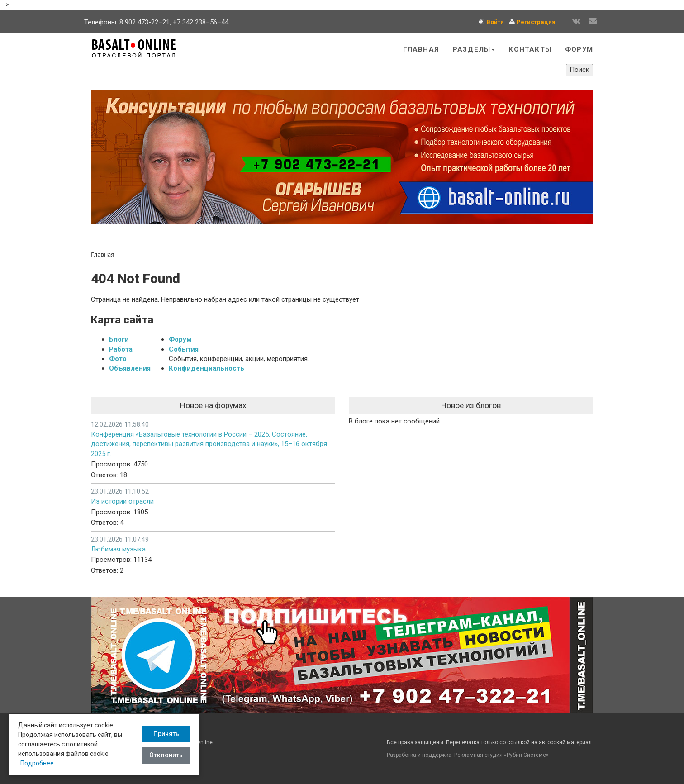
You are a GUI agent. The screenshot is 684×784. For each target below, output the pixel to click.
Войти (495, 22)
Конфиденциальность (207, 368)
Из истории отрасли (122, 501)
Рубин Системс (526, 755)
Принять (166, 734)
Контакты (530, 49)
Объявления (130, 368)
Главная (421, 49)
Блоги (119, 339)
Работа (121, 349)
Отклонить (166, 755)
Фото (118, 359)
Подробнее (37, 763)
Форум (579, 49)
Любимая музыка (118, 549)
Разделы (474, 49)
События (184, 349)
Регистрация (536, 22)
